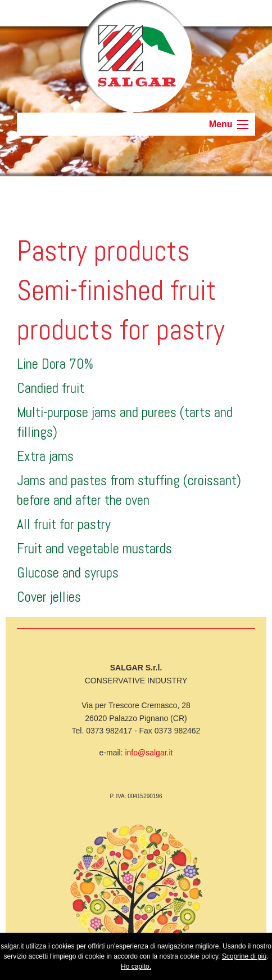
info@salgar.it (149, 753)
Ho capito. (136, 966)
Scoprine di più (244, 956)
